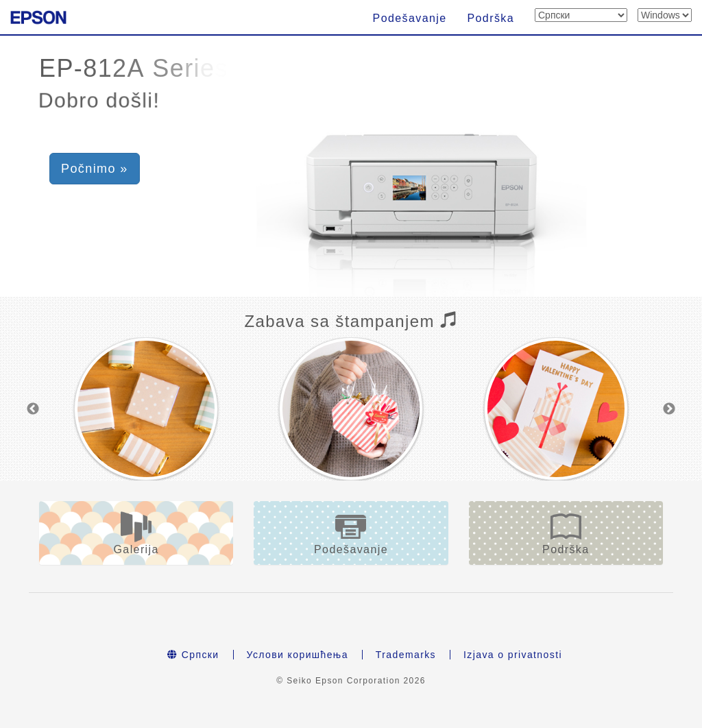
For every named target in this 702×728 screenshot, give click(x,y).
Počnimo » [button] (95, 169)
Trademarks (406, 655)
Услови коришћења (298, 655)
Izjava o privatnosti (513, 655)
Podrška (491, 18)
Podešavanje (410, 18)
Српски (193, 655)
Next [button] (669, 409)
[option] (146, 409)
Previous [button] (33, 409)
